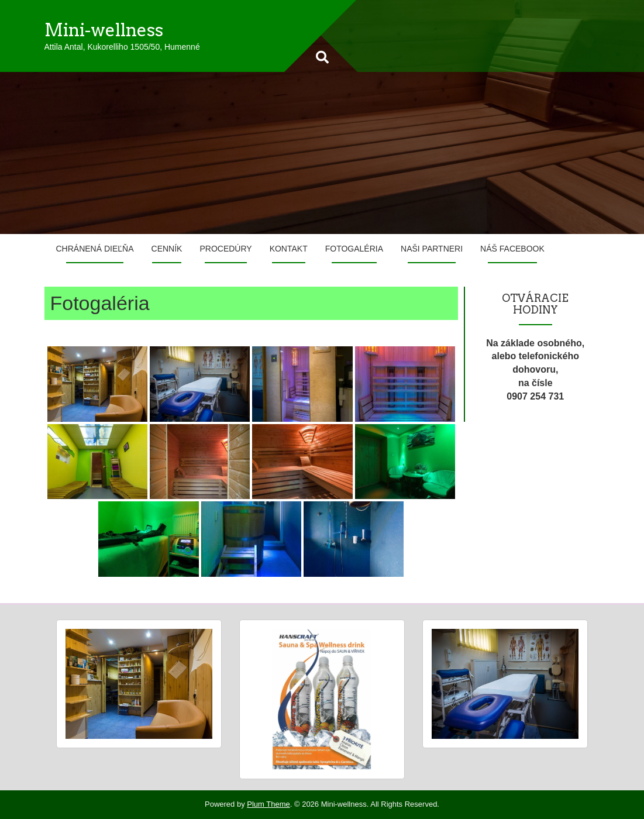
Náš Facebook (512, 249)
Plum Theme (268, 804)
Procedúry (225, 249)
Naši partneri (432, 249)
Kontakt (289, 249)
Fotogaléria (354, 249)
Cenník (167, 249)
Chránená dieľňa (95, 249)
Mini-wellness (104, 30)
